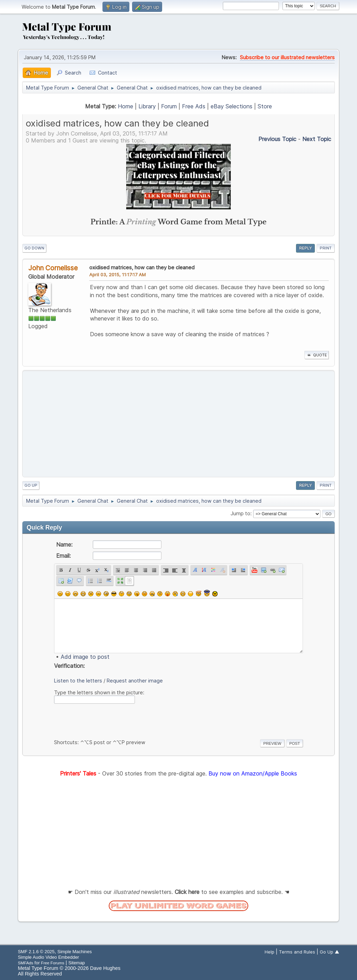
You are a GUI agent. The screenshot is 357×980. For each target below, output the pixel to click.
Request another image (135, 681)
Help (269, 952)
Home (126, 106)
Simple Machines (75, 952)
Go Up (31, 485)
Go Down (34, 248)
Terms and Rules (297, 952)
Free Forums (53, 963)
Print (326, 248)
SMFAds (25, 963)
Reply (305, 248)
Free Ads (194, 106)
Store (265, 106)
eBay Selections (231, 106)
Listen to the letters (78, 681)
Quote (317, 355)
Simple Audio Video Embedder (48, 957)
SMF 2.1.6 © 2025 (36, 952)
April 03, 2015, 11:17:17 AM (117, 275)
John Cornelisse (53, 268)
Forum (169, 106)
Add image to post (85, 657)
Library (147, 106)
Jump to (240, 513)
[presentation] (107, 720)
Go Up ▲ (329, 952)
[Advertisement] (178, 424)
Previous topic (277, 139)
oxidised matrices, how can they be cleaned (142, 267)
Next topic (317, 139)
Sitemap (77, 963)
